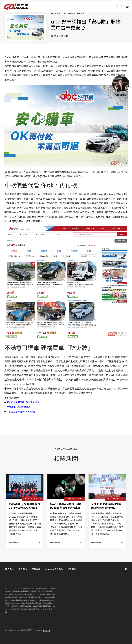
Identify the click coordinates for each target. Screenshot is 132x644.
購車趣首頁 (56, 13)
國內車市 (10, 569)
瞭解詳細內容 (25, 542)
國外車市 (23, 569)
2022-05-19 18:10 (60, 36)
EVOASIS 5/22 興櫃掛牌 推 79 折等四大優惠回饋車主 (25, 506)
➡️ (5, 402)
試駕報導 (36, 569)
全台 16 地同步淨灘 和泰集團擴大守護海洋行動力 (106, 506)
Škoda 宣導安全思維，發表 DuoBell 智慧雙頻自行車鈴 (66, 506)
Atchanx (46, 630)
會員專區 (72, 569)
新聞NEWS (69, 13)
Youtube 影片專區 (54, 569)
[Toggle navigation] (127, 7)
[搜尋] (117, 7)
